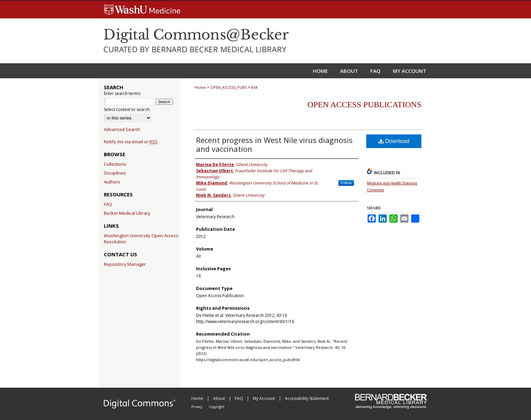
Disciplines (115, 173)
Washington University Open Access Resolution (141, 239)
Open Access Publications (364, 104)
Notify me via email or (131, 142)
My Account (264, 398)
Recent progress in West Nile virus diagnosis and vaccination (274, 144)
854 (254, 87)
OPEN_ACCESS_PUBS (229, 87)
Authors (112, 182)
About (220, 398)
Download (394, 141)
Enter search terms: (122, 93)
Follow (346, 183)
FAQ (108, 204)
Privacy (197, 407)
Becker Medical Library (127, 213)
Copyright (216, 407)
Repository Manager (125, 264)
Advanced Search (122, 129)
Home (200, 87)
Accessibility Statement (307, 398)
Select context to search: (127, 109)
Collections (115, 164)
